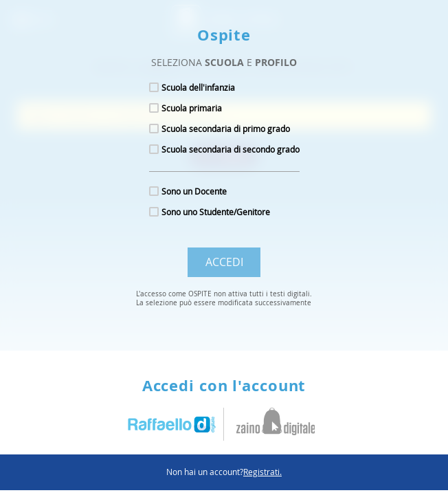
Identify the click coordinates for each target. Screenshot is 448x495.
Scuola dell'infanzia (198, 87)
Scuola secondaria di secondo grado (231, 149)
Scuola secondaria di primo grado (226, 129)
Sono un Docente (194, 191)
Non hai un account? (224, 472)
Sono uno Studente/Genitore (216, 212)
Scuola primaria (192, 108)
